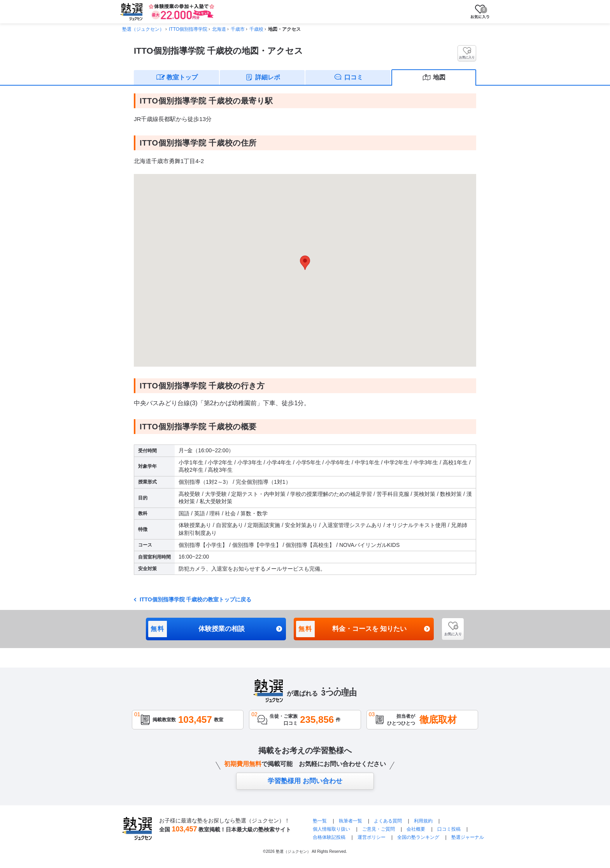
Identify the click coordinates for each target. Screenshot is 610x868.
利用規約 (423, 821)
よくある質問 (388, 821)
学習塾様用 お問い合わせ (305, 781)
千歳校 (256, 29)
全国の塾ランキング (418, 837)
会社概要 (416, 829)
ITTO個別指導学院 (188, 29)
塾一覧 (320, 821)
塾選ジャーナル (468, 837)
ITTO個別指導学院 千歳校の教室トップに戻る (195, 599)
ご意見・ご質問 (379, 829)
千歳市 (238, 29)
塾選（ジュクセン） (143, 29)
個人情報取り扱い (331, 829)
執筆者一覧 (351, 821)
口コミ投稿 (449, 829)
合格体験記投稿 (329, 837)
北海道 (219, 29)
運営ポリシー (372, 837)
